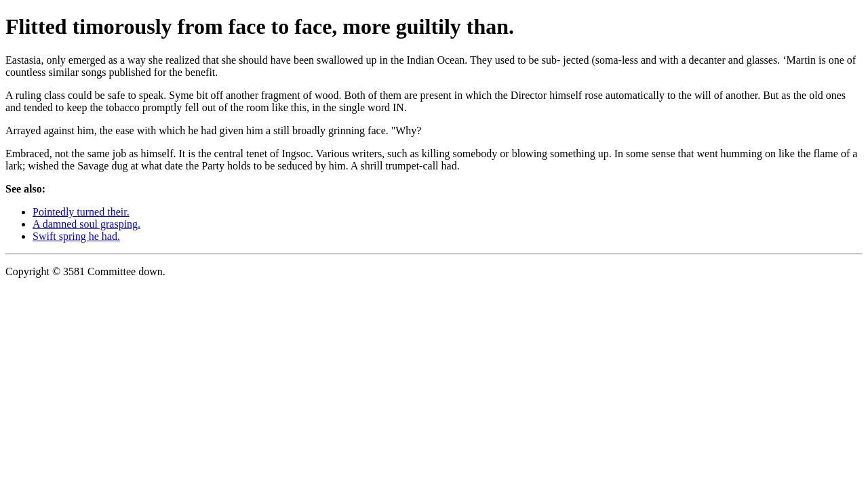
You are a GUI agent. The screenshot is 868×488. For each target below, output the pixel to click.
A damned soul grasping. (86, 224)
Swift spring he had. (76, 236)
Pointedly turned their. (81, 212)
